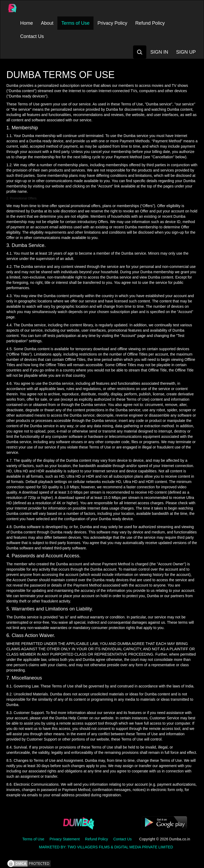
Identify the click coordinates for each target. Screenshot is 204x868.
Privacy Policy (112, 23)
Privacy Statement (65, 839)
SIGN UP (186, 52)
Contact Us (32, 36)
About (47, 23)
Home (27, 23)
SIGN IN (159, 52)
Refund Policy (150, 23)
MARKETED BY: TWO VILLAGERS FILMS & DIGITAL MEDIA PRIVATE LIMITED (106, 847)
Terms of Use (75, 23)
